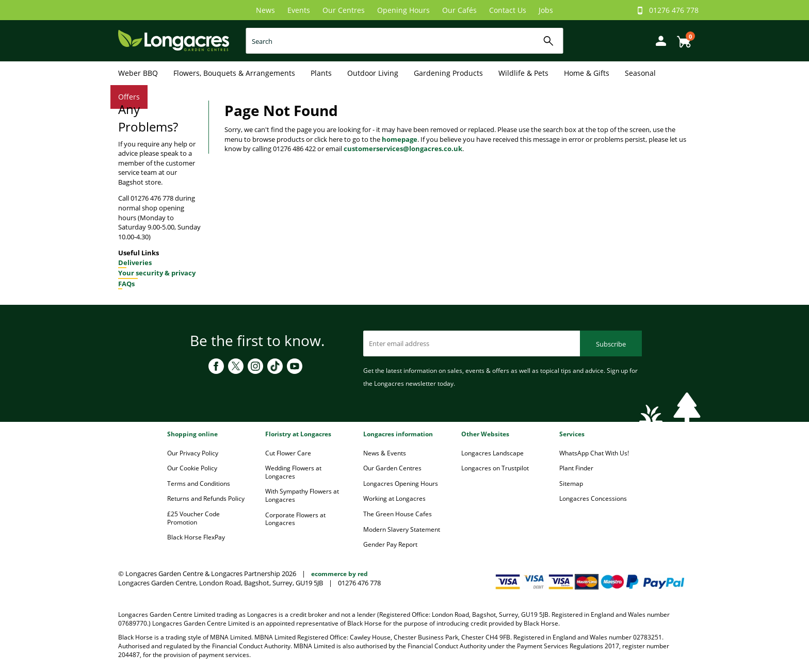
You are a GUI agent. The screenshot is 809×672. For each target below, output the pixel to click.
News (265, 10)
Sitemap (571, 483)
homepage (400, 139)
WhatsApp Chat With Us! (594, 453)
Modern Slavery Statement (402, 529)
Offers (129, 97)
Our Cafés (459, 10)
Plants (321, 73)
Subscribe (611, 344)
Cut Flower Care (288, 453)
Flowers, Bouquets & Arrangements (234, 73)
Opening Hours (403, 10)
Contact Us (508, 10)
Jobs (546, 10)
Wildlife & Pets (523, 73)
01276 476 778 (674, 10)
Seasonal (640, 73)
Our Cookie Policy (192, 468)
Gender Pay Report (390, 544)
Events (299, 10)
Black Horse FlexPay (196, 537)
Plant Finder (576, 468)
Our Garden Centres (392, 468)
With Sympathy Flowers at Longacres (302, 495)
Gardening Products (448, 73)
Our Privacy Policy (193, 453)
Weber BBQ (138, 73)
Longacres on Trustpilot (495, 468)
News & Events (385, 453)
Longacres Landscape (492, 453)
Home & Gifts (587, 73)
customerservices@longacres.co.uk (403, 149)
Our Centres (344, 10)
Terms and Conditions (199, 483)
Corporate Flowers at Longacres (295, 519)
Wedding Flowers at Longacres (293, 472)
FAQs (126, 284)
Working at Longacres (394, 498)
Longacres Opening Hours (401, 483)
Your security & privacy (157, 273)
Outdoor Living (373, 73)
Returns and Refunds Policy (206, 498)
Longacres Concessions (593, 498)
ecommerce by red (339, 574)
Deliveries (135, 263)
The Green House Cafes (398, 514)
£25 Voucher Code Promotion (193, 518)
